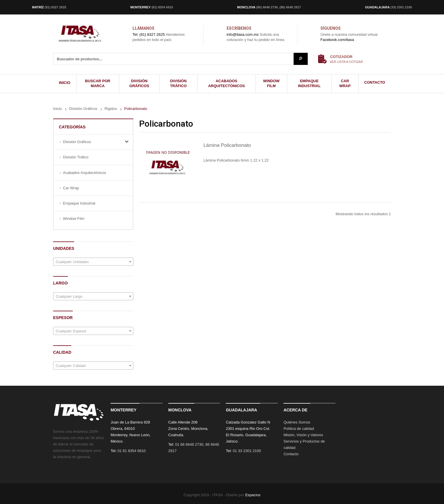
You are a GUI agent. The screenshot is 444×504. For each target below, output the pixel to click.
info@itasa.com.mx (243, 34)
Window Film (74, 219)
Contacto (291, 454)
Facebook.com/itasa (337, 40)
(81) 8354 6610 (162, 7)
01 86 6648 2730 (189, 444)
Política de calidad (299, 429)
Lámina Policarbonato (227, 145)
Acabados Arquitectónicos (85, 173)
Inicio (57, 109)
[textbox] (93, 262)
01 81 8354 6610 (132, 451)
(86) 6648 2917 (290, 7)
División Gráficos (83, 109)
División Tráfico (76, 157)
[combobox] (93, 262)
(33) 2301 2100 (401, 7)
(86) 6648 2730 (267, 7)
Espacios (253, 495)
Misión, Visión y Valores (303, 435)
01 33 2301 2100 (247, 451)
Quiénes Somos (297, 422)
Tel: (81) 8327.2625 (149, 34)
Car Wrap (71, 188)
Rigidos (111, 109)
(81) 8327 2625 (56, 7)
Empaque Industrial (79, 203)
